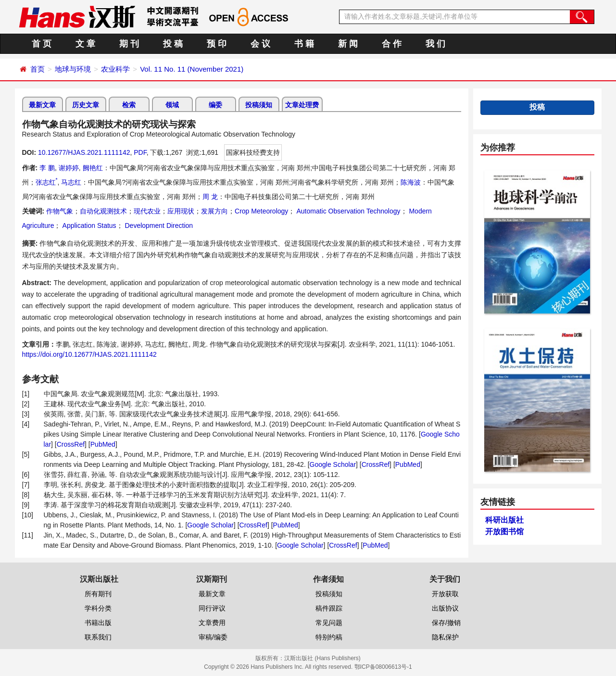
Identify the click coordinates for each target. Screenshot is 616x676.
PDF (140, 152)
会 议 (260, 44)
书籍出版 (98, 623)
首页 (38, 69)
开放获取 (445, 594)
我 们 (435, 44)
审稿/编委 (213, 637)
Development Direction (158, 225)
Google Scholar (333, 464)
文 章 (85, 44)
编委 (215, 105)
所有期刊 (98, 594)
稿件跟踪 (329, 608)
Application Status (88, 225)
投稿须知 (259, 105)
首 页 (42, 44)
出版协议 (445, 608)
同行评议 (212, 608)
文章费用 (212, 623)
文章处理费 (302, 105)
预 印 (217, 44)
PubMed (103, 444)
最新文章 (42, 105)
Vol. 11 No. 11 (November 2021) (192, 69)
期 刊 (129, 44)
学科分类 (98, 608)
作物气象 (60, 211)
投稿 (537, 107)
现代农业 (147, 211)
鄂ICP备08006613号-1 (383, 667)
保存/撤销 (446, 623)
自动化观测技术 (103, 211)
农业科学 (115, 69)
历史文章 (86, 105)
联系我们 (98, 637)
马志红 (71, 182)
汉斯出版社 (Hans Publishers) (322, 658)
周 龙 (210, 197)
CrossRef (71, 444)
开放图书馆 (504, 532)
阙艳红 (93, 168)
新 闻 (348, 44)
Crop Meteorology (261, 211)
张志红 (47, 182)
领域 (172, 105)
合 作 (392, 44)
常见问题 (329, 623)
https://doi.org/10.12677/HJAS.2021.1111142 (89, 354)
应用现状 (181, 211)
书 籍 (304, 44)
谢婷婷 (69, 168)
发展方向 (214, 211)
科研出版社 (504, 520)
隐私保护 (445, 637)
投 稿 (173, 44)
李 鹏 (47, 168)
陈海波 (411, 182)
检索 (129, 105)
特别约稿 (329, 637)
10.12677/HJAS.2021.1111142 (84, 152)
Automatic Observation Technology (347, 211)
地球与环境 (73, 69)
